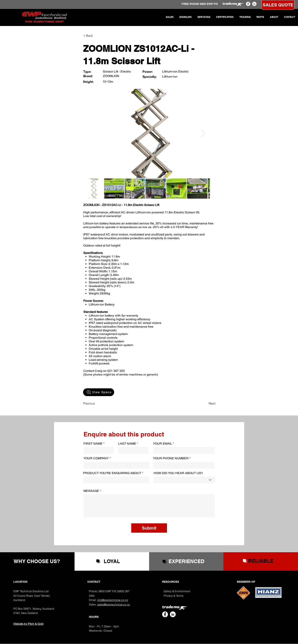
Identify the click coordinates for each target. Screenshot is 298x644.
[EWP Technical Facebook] (248, 4)
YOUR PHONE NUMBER (171, 458)
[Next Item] (203, 133)
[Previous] (96, 403)
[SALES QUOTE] (278, 5)
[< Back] (96, 36)
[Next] (206, 403)
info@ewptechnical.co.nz (113, 600)
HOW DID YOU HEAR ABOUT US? (178, 473)
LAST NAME (127, 444)
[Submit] (149, 528)
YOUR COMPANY (96, 458)
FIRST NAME (93, 444)
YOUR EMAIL (162, 444)
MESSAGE (91, 491)
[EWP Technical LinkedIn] (254, 4)
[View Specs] (99, 392)
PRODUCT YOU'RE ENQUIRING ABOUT (112, 473)
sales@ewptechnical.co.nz (114, 604)
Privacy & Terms (174, 596)
